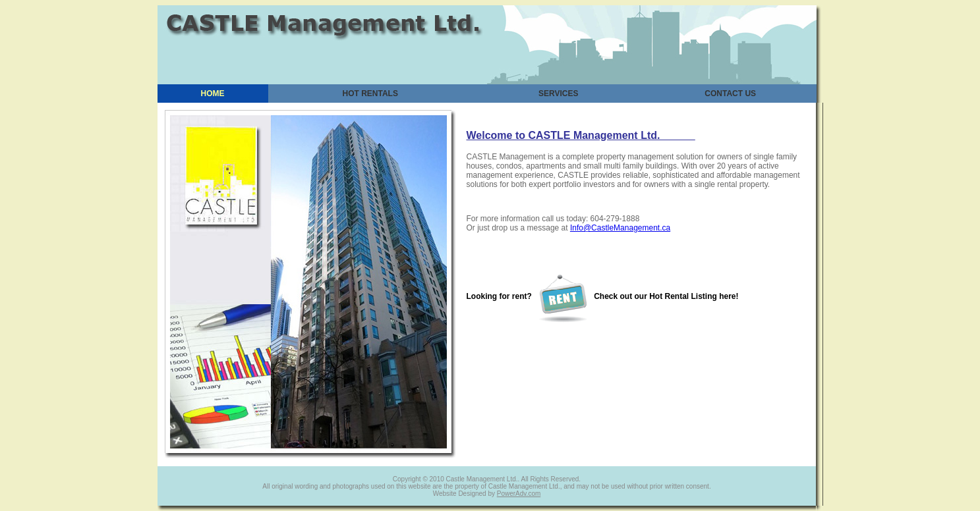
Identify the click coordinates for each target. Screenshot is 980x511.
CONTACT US (730, 94)
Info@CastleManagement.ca (620, 228)
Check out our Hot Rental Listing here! (638, 296)
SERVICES (558, 94)
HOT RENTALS (370, 94)
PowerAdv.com (519, 494)
